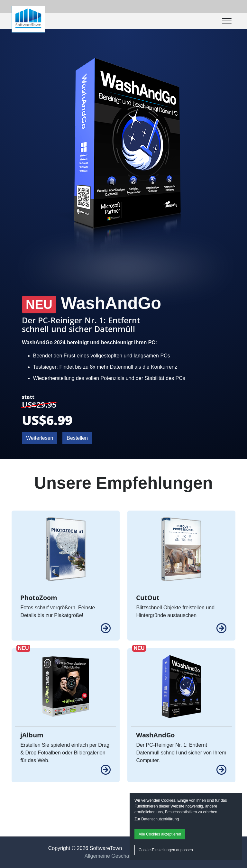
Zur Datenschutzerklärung (157, 819)
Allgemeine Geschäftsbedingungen (124, 856)
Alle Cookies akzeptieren (160, 834)
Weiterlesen (40, 438)
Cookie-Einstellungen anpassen (166, 850)
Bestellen (77, 438)
